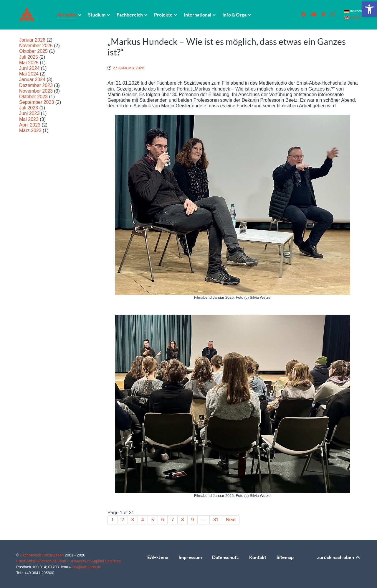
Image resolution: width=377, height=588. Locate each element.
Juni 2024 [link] (29, 68)
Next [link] (231, 520)
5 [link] (153, 520)
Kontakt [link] (258, 557)
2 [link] (123, 520)
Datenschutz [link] (225, 557)
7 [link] (172, 520)
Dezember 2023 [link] (36, 85)
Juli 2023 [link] (29, 108)
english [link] (352, 17)
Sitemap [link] (285, 557)
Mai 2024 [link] (29, 74)
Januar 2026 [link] (32, 40)
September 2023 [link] (37, 102)
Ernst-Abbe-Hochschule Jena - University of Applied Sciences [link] (68, 561)
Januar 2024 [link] (32, 79)
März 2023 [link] (30, 130)
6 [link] (163, 520)
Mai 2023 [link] (29, 119)
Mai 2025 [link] (29, 63)
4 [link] (143, 520)
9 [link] (192, 520)
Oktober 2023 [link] (33, 97)
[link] (369, 9)
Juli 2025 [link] (29, 57)
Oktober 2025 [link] (33, 51)
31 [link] (216, 520)
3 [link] (133, 520)
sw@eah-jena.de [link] (87, 567)
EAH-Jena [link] (158, 557)
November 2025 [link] (36, 46)
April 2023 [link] (30, 125)
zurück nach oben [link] (339, 557)
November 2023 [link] (36, 91)
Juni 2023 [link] (29, 113)
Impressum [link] (190, 557)
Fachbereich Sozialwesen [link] (42, 555)
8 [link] (182, 520)
